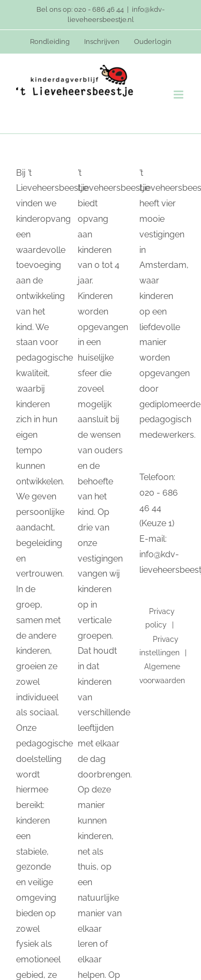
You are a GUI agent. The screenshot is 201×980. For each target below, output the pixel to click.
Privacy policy (160, 618)
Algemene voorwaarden (162, 673)
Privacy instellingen (159, 646)
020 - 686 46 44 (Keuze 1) (159, 508)
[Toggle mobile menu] (179, 95)
